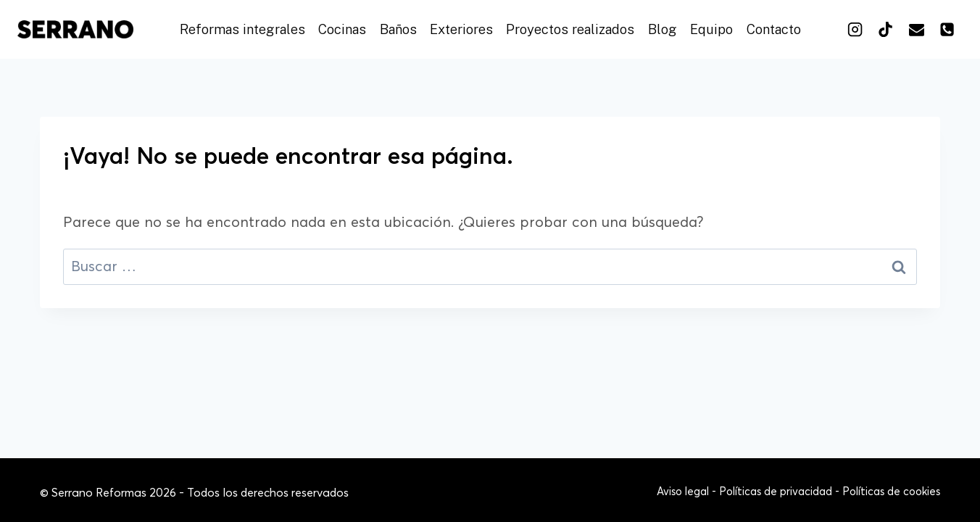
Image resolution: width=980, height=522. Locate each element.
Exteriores (461, 29)
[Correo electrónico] (916, 29)
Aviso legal (683, 492)
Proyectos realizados (570, 29)
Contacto (774, 29)
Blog (663, 29)
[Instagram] (855, 29)
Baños (398, 29)
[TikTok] (886, 29)
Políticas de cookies (891, 492)
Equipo (711, 29)
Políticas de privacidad (776, 492)
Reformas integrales (242, 29)
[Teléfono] (947, 29)
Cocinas (342, 29)
